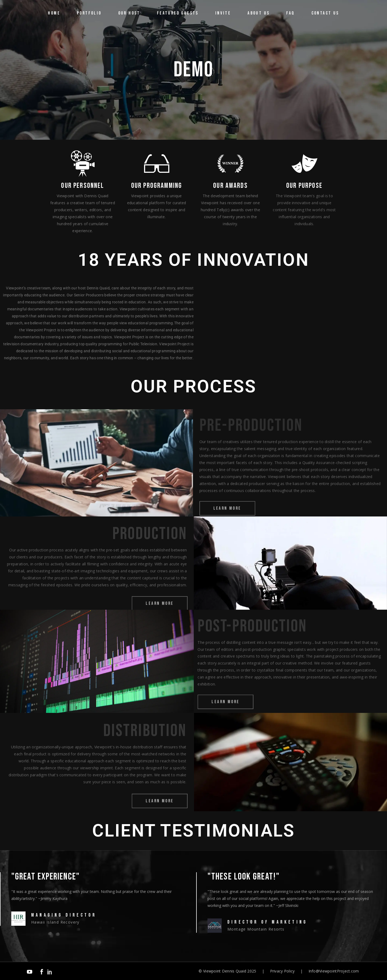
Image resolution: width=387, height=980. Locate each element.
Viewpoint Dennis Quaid (225, 971)
